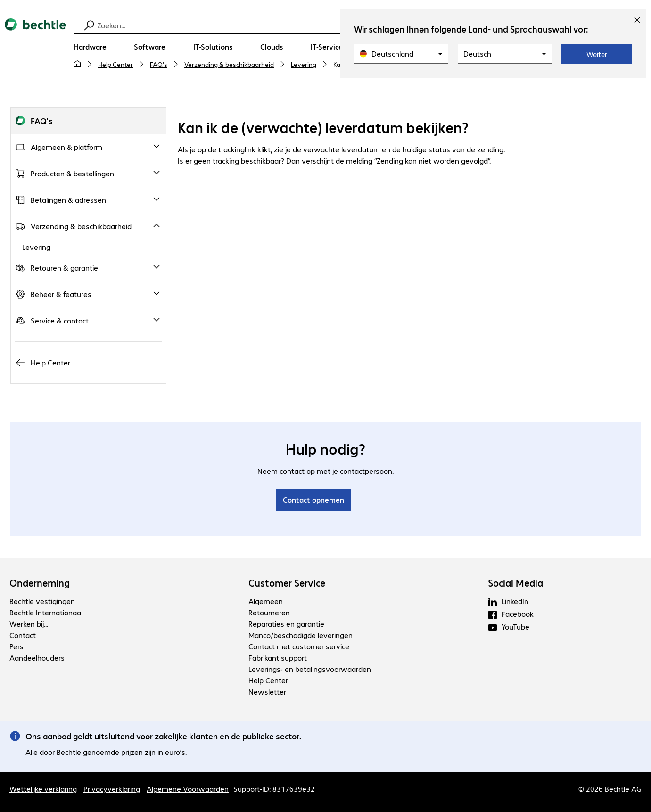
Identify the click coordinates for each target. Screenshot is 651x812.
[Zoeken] (327, 25)
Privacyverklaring (112, 789)
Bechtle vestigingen (42, 601)
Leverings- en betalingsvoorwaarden (310, 669)
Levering (304, 64)
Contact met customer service (299, 647)
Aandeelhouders (37, 658)
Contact (23, 635)
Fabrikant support (278, 658)
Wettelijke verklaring (43, 789)
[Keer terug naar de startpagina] (35, 48)
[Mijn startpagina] (77, 64)
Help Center (115, 64)
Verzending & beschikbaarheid (229, 64)
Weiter (597, 54)
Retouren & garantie (64, 268)
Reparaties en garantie (286, 624)
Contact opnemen (313, 500)
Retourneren (269, 613)
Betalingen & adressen (68, 200)
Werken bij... (29, 624)
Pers (16, 647)
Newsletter (267, 692)
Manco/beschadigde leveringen (301, 635)
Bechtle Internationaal (46, 613)
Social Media (515, 583)
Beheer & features (61, 294)
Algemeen (266, 601)
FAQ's (159, 64)
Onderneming (40, 583)
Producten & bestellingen (72, 174)
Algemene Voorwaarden (188, 789)
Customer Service (287, 583)
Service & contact (60, 321)
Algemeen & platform (66, 147)
